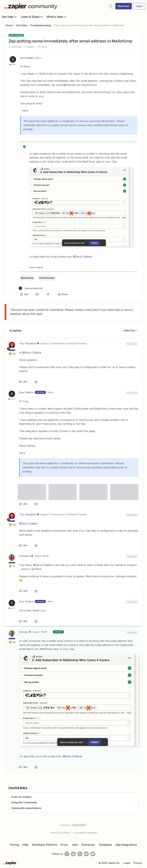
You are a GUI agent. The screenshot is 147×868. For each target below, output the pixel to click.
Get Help (9, 17)
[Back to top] (143, 828)
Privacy (138, 863)
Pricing (15, 845)
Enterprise (88, 845)
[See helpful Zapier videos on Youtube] (93, 854)
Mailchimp (27, 278)
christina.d (25, 556)
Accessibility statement (85, 833)
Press (64, 845)
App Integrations (126, 845)
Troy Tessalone (28, 343)
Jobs (75, 845)
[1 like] (31, 288)
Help (25, 845)
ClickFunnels (47, 278)
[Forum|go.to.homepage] (31, 6)
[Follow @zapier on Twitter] (86, 854)
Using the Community (24, 802)
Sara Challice (27, 58)
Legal (127, 863)
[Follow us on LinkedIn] (73, 854)
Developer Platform (45, 845)
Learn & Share (32, 17)
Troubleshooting (40, 25)
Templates (105, 845)
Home (9, 25)
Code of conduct (21, 797)
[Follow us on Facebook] (67, 854)
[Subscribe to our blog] (80, 854)
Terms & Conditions (60, 833)
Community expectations (26, 808)
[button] (124, 6)
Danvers (24, 632)
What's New (57, 17)
